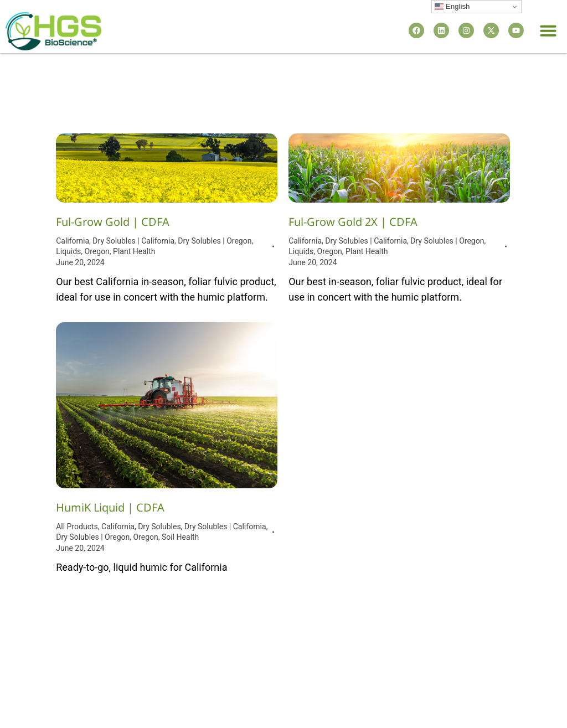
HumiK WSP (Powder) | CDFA (363, 411)
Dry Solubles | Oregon (215, 241)
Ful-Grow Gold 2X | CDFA (353, 222)
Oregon (97, 251)
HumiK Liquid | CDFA (110, 507)
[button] (548, 30)
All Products (77, 526)
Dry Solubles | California (133, 241)
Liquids (68, 251)
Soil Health (180, 537)
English (452, 7)
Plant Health (134, 251)
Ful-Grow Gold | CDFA (113, 222)
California (73, 241)
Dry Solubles (159, 526)
